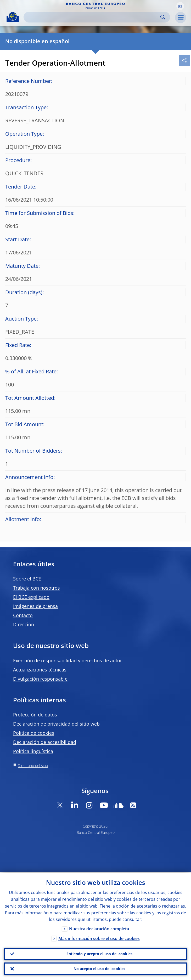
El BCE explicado (31, 597)
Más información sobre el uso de (99, 938)
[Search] (93, 17)
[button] (180, 6)
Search (163, 17)
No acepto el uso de (99, 968)
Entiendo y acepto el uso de (99, 953)
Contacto (23, 615)
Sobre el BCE (27, 579)
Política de (34, 733)
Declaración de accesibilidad (45, 742)
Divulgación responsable (40, 679)
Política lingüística (33, 751)
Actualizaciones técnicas (40, 670)
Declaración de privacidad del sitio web (56, 724)
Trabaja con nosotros (36, 588)
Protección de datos (35, 715)
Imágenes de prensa (35, 606)
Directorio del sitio (33, 765)
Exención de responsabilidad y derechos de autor (68, 660)
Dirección (24, 624)
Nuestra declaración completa (99, 928)
